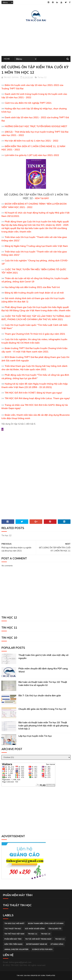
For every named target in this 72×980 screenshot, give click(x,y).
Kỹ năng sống (57, 944)
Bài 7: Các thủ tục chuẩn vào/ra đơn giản (40, 696)
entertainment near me (37, 944)
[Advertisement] (36, 38)
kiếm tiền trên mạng (13, 944)
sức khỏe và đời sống (35, 929)
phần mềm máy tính (13, 939)
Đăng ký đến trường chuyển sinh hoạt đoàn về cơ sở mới (34, 293)
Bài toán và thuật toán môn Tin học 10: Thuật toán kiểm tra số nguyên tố (43, 684)
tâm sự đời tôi (55, 929)
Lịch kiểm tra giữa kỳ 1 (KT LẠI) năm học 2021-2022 (32, 155)
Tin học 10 (46, 934)
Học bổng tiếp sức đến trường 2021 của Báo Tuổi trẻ (32, 287)
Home (7, 59)
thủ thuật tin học (13, 929)
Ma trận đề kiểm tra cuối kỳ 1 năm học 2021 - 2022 (31, 141)
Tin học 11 (33, 934)
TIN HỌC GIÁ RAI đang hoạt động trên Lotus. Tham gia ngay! (37, 398)
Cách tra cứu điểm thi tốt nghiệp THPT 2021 (28, 103)
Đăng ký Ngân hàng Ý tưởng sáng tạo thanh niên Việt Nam (36, 246)
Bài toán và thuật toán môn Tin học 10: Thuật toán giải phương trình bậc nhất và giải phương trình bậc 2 (43, 726)
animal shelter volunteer (16, 949)
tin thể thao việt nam (14, 934)
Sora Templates (48, 976)
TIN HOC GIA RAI (23, 976)
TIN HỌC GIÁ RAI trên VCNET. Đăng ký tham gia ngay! (33, 393)
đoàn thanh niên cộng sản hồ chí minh (46, 923)
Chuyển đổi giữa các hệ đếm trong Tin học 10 (42, 709)
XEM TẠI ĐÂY (42, 198)
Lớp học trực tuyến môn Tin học (35, 736)
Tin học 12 (42, 77)
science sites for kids (42, 949)
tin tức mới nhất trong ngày (38, 939)
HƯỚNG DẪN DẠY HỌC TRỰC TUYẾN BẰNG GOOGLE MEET (36, 126)
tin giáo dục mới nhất (14, 923)
